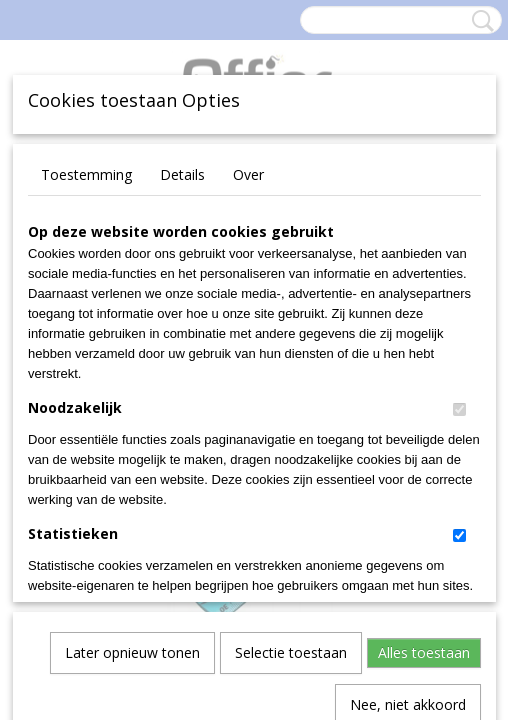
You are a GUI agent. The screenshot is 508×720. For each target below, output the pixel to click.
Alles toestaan (424, 439)
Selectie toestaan (291, 439)
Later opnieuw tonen (132, 439)
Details (182, 174)
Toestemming (86, 174)
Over (248, 174)
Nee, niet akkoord (408, 491)
